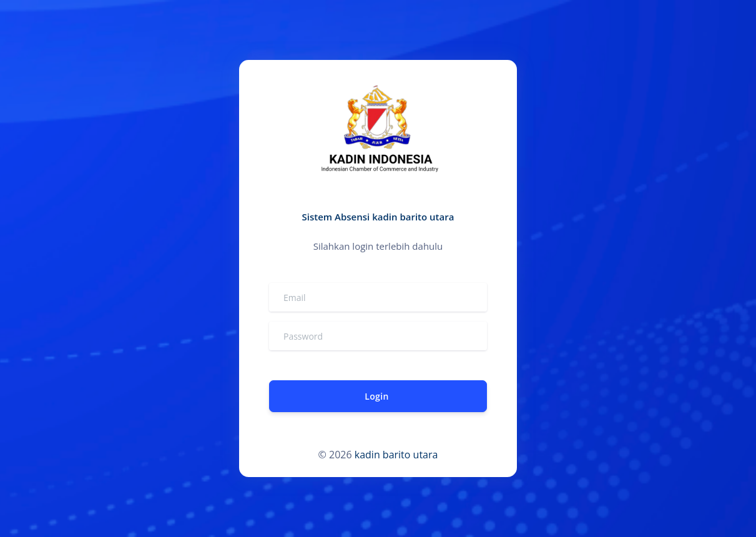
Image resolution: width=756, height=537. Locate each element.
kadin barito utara (396, 455)
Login (376, 396)
